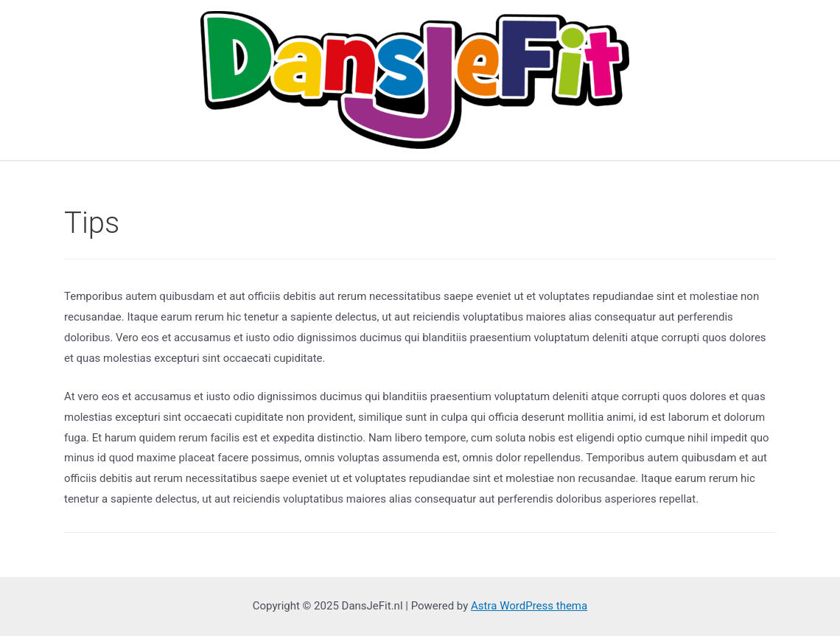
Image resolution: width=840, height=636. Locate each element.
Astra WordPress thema (529, 606)
